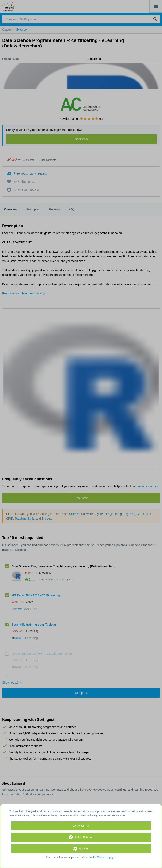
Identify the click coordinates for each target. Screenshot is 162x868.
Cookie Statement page (102, 857)
